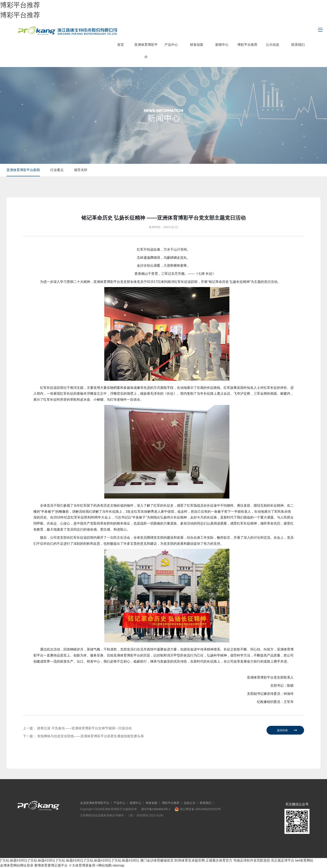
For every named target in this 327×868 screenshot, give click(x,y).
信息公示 (190, 803)
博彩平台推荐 (20, 5)
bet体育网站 (304, 860)
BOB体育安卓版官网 (190, 860)
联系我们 (298, 45)
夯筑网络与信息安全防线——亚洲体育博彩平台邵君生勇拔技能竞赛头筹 (91, 736)
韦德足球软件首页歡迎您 (252, 860)
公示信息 (273, 45)
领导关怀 (81, 170)
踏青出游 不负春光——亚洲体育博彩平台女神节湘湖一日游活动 (84, 728)
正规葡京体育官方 (219, 860)
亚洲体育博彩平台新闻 (23, 170)
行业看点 (57, 170)
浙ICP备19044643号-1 (156, 809)
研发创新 (197, 45)
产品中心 (171, 45)
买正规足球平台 (283, 860)
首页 (121, 45)
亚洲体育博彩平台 (146, 51)
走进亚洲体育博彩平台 (95, 803)
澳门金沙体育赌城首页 (157, 860)
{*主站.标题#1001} (14, 860)
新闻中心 (222, 45)
